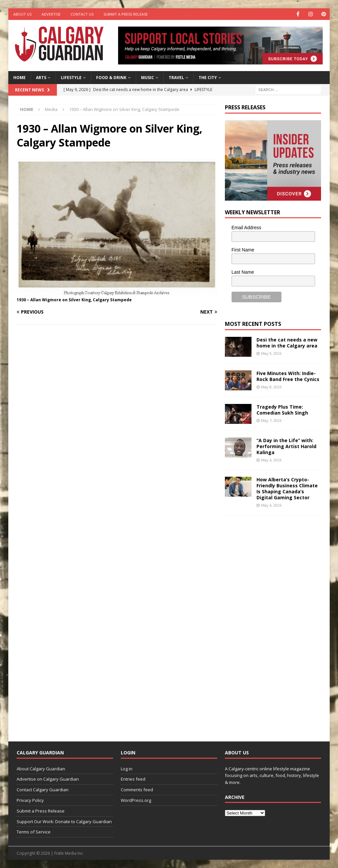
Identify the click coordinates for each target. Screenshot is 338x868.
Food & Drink (111, 78)
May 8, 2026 (271, 387)
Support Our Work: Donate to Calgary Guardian (64, 821)
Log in (127, 769)
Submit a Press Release (126, 14)
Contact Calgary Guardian (43, 790)
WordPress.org (136, 800)
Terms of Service (34, 832)
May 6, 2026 (271, 460)
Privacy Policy (30, 800)
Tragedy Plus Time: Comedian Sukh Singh (282, 410)
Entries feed (133, 779)
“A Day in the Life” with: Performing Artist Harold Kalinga (286, 446)
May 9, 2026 (271, 353)
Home (19, 78)
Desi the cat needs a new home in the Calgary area (287, 343)
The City (208, 78)
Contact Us (82, 14)
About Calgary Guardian (41, 769)
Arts (41, 78)
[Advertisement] (275, 623)
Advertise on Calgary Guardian (48, 779)
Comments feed (137, 790)
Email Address (246, 228)
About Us (22, 14)
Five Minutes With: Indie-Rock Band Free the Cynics (288, 376)
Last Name (243, 272)
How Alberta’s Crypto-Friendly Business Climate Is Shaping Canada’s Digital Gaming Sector (287, 489)
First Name (243, 250)
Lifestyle (71, 78)
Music (148, 78)
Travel (176, 78)
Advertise (51, 14)
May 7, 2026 (271, 420)
